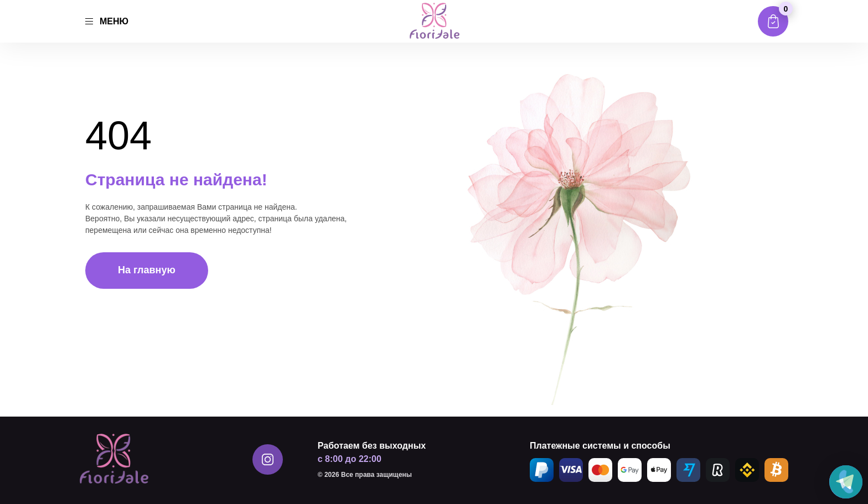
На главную (147, 270)
